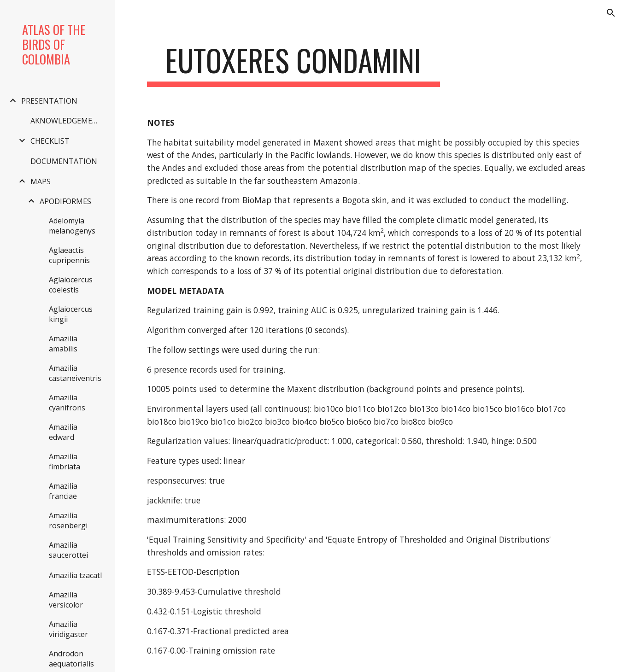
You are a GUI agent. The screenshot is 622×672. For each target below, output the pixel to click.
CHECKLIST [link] (50, 141)
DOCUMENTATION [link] (64, 161)
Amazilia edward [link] (63, 432)
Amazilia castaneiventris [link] (75, 373)
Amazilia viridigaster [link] (68, 629)
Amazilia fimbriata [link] (65, 462)
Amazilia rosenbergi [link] (68, 520)
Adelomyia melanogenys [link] (72, 226)
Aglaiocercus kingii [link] (71, 314)
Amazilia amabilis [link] (63, 344)
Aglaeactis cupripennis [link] (69, 255)
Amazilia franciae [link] (63, 491)
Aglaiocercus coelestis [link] (71, 285)
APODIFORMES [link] (65, 201)
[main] (294, 65)
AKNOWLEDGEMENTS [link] (68, 121)
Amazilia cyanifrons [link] (67, 403)
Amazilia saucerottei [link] (68, 550)
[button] (611, 13)
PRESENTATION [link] (49, 101)
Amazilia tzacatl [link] (75, 575)
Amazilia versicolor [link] (66, 600)
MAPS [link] (41, 181)
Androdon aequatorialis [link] (71, 659)
